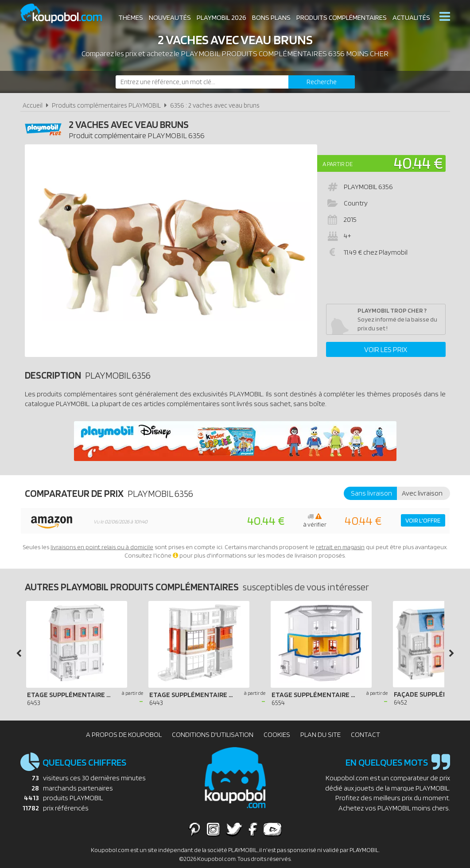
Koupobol (67, 14)
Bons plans (271, 17)
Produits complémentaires (342, 17)
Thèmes (131, 17)
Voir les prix (386, 349)
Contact (365, 734)
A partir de (338, 164)
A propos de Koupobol (124, 734)
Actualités (411, 17)
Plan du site (320, 734)
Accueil (33, 105)
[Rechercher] (322, 82)
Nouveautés (170, 17)
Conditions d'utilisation (213, 734)
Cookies (277, 734)
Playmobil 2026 (221, 17)
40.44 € (418, 163)
